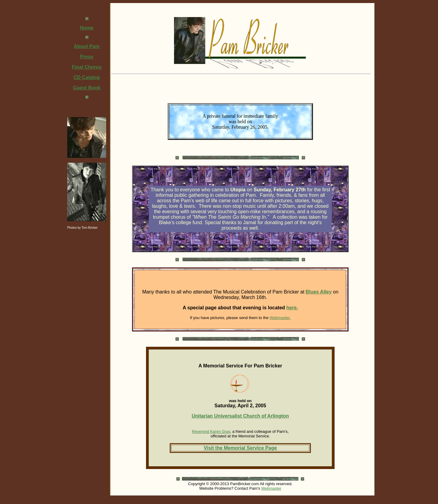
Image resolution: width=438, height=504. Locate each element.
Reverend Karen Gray (211, 431)
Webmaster (271, 488)
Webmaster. (280, 318)
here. (292, 308)
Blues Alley (319, 292)
